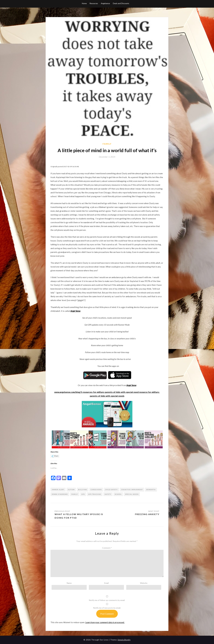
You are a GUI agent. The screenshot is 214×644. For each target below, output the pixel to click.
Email (106, 583)
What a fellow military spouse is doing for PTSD (79, 516)
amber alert (58, 490)
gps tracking (95, 494)
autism (71, 490)
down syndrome (60, 494)
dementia (151, 490)
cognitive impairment (132, 490)
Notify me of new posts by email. (107, 608)
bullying (83, 490)
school (118, 494)
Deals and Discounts (121, 3)
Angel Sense (75, 311)
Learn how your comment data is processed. (105, 622)
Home (84, 3)
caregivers (96, 490)
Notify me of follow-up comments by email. (107, 600)
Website (144, 583)
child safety (111, 490)
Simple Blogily (124, 640)
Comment (107, 548)
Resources (94, 3)
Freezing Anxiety (147, 514)
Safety (108, 494)
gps (83, 494)
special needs (132, 494)
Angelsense (105, 3)
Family (107, 144)
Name (69, 583)
